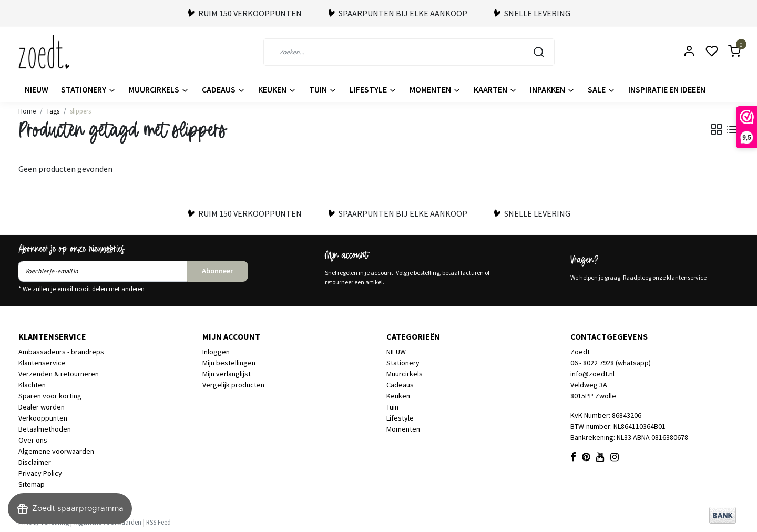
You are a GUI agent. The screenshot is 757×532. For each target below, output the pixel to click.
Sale (602, 89)
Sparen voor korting (50, 396)
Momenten (435, 89)
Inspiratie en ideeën (667, 89)
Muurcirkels (159, 89)
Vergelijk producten (233, 385)
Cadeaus (224, 89)
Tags (53, 111)
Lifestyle (373, 89)
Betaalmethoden (45, 429)
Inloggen (216, 352)
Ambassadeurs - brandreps (61, 352)
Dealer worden (42, 407)
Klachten (32, 385)
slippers (80, 111)
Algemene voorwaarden (56, 451)
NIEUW (37, 89)
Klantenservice (42, 363)
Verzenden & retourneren (59, 374)
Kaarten (495, 89)
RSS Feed (158, 522)
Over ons (33, 440)
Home (27, 111)
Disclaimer (35, 462)
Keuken (277, 89)
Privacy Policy (40, 473)
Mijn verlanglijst (227, 374)
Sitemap (32, 484)
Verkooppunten (43, 418)
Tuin (323, 89)
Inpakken (553, 89)
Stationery (89, 89)
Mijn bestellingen (229, 363)
